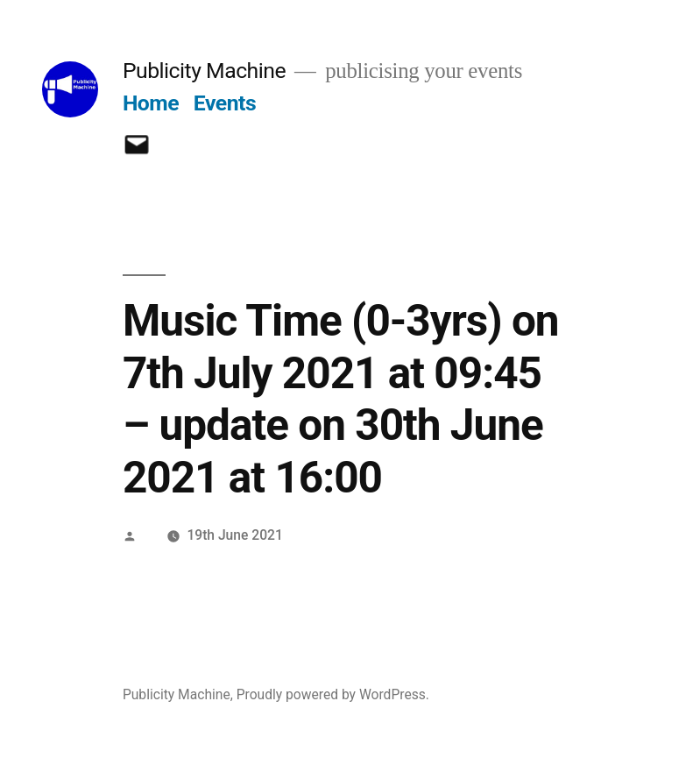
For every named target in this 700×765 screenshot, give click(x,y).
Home (151, 103)
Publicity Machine (204, 71)
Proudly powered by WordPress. (333, 694)
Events (225, 103)
